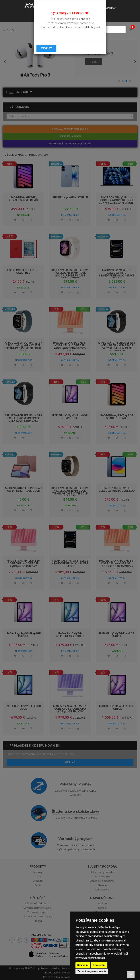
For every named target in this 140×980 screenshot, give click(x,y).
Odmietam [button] (99, 965)
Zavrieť (46, 48)
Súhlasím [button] (83, 965)
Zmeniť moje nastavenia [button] (92, 971)
